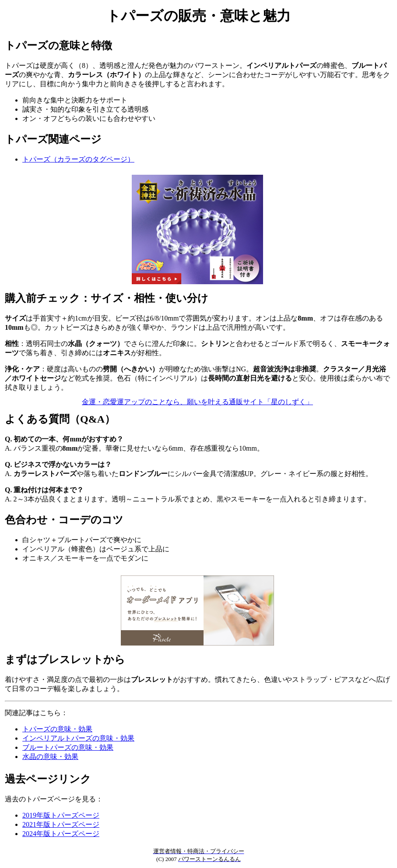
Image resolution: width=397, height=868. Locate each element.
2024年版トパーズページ (61, 834)
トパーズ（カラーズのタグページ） (78, 159)
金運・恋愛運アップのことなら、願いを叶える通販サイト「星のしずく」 (197, 402)
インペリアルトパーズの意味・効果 (78, 738)
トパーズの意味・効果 (57, 729)
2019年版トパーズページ (61, 815)
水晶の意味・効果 (50, 757)
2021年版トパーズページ (61, 824)
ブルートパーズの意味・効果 (68, 747)
